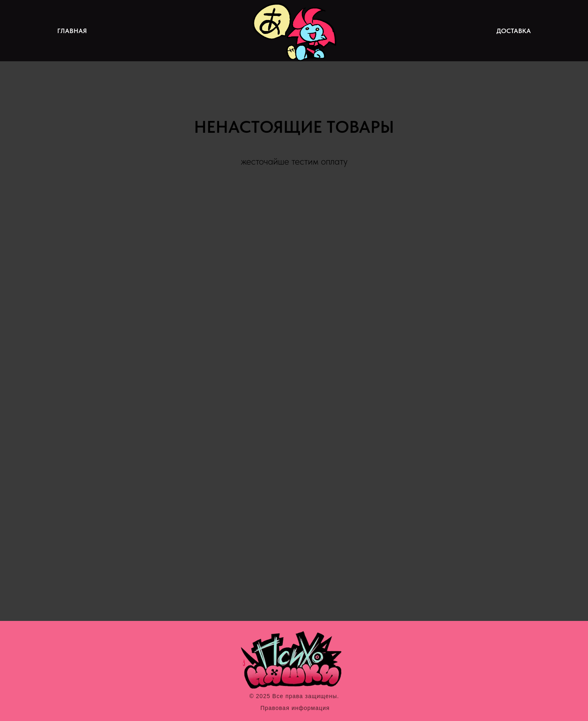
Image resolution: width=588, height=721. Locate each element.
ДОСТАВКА (514, 31)
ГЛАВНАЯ (72, 31)
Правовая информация (295, 708)
